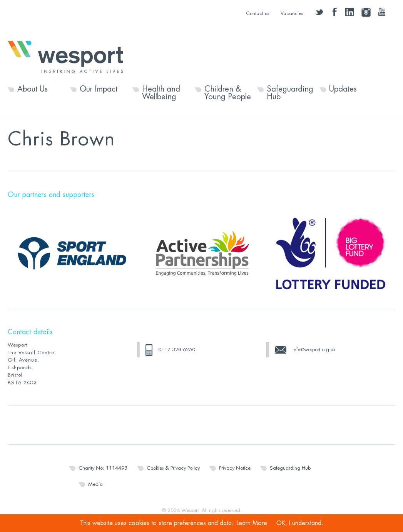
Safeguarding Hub (290, 93)
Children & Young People (228, 93)
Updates (343, 89)
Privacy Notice (235, 468)
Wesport (69, 56)
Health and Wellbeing (161, 93)
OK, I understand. (300, 523)
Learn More (252, 523)
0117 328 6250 (177, 349)
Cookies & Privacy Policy (173, 468)
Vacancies (292, 13)
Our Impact (99, 89)
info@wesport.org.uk (314, 349)
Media (95, 484)
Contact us (258, 13)
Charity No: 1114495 (103, 468)
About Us (33, 89)
